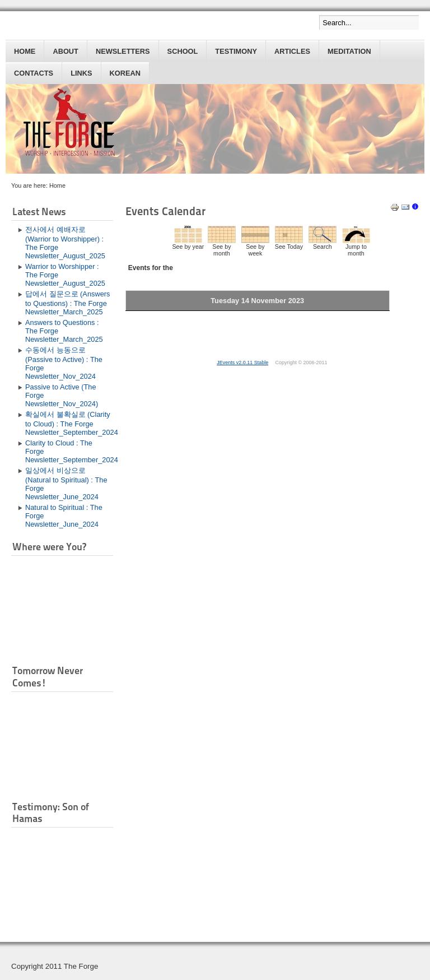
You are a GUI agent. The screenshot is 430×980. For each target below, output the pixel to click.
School (183, 51)
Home (25, 51)
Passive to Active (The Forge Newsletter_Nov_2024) (62, 395)
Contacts (34, 73)
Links (81, 73)
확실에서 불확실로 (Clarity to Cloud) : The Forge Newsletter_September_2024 (69, 423)
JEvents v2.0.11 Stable (242, 363)
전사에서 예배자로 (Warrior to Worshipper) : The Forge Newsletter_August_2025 (65, 243)
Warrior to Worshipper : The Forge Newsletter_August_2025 (65, 275)
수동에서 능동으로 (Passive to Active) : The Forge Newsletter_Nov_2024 (64, 363)
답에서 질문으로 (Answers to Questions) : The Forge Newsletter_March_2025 (67, 303)
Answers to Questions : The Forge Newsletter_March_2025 (64, 331)
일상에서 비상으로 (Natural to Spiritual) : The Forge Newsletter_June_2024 (66, 484)
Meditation (349, 51)
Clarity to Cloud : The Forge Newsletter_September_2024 (69, 451)
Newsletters (123, 51)
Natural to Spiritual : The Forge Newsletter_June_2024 (64, 516)
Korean (125, 73)
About (66, 51)
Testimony (236, 51)
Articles (292, 51)
